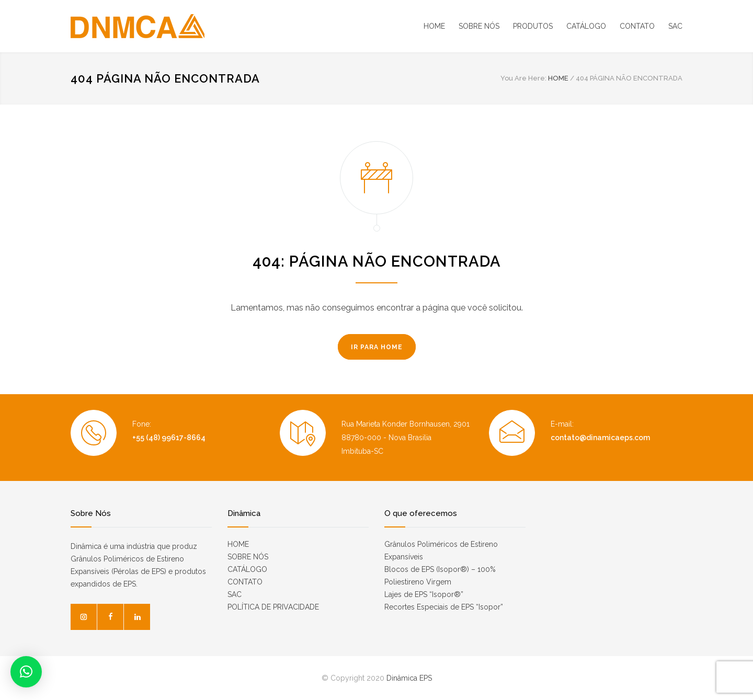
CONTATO (637, 26)
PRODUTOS (533, 26)
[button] (26, 672)
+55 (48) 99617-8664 (169, 438)
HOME (434, 26)
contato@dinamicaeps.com (600, 438)
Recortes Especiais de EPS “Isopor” (444, 607)
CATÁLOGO (586, 26)
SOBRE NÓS (479, 26)
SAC (675, 26)
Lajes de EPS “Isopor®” (424, 594)
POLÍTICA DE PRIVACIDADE (273, 607)
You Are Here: (523, 78)
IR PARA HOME (377, 347)
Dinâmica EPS (409, 678)
